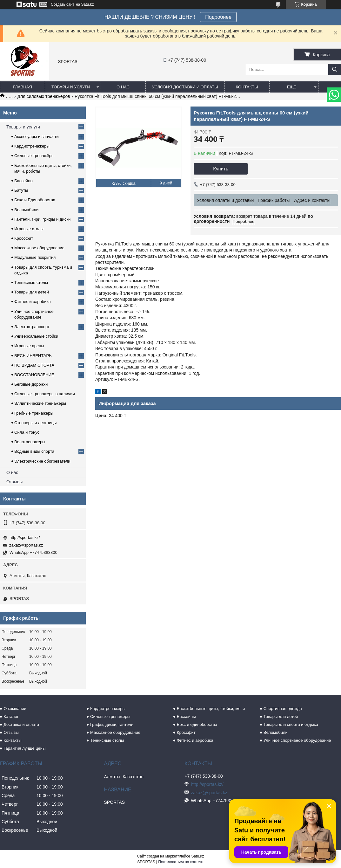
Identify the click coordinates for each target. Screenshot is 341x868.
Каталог (11, 716)
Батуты (21, 190)
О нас (123, 87)
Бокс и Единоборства (35, 200)
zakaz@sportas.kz (26, 545)
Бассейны (24, 181)
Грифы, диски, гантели (112, 724)
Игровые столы (29, 229)
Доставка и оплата (21, 724)
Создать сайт (63, 4)
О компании (15, 709)
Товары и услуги (71, 87)
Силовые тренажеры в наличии (45, 394)
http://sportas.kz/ (25, 537)
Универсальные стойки (36, 336)
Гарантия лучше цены (24, 748)
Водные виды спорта (34, 451)
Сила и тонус (27, 432)
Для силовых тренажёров (44, 96)
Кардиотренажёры (32, 146)
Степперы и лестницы (35, 423)
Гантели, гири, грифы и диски (42, 219)
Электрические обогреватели (42, 461)
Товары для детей (32, 292)
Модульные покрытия (35, 257)
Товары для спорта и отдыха (291, 724)
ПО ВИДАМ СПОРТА (34, 365)
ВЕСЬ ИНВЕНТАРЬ (33, 356)
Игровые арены (29, 346)
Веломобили (26, 210)
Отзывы (14, 482)
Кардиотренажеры (108, 709)
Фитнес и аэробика (33, 302)
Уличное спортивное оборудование (297, 740)
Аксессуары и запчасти (37, 137)
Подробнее (218, 17)
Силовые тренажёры (34, 156)
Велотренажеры (30, 442)
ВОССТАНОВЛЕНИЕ (34, 375)
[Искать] (335, 69)
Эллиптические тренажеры (40, 403)
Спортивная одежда (283, 709)
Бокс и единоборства (197, 724)
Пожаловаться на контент (181, 862)
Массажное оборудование (39, 248)
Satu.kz (197, 856)
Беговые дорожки (31, 384)
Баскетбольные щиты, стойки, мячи (211, 709)
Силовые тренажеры (110, 716)
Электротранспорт (32, 327)
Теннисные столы (31, 282)
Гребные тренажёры (34, 413)
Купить (221, 169)
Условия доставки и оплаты (185, 87)
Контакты (247, 87)
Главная (23, 87)
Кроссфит (24, 238)
